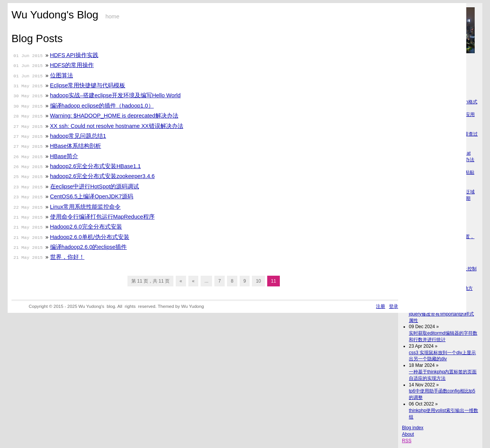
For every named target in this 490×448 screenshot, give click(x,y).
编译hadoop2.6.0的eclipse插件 (89, 247)
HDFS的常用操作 (72, 65)
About (408, 434)
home (112, 16)
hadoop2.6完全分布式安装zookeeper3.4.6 (103, 176)
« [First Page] (181, 281)
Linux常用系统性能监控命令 (86, 207)
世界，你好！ (67, 257)
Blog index (413, 428)
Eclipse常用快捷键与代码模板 (88, 85)
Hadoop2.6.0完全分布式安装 (86, 227)
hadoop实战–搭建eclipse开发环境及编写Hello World (115, 95)
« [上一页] (194, 281)
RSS (407, 441)
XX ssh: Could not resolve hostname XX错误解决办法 (117, 126)
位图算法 (62, 75)
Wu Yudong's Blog (55, 15)
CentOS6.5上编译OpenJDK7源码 (92, 196)
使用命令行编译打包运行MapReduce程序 (102, 217)
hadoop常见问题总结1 (78, 136)
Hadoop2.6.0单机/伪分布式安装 (90, 237)
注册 (381, 306)
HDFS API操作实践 (74, 55)
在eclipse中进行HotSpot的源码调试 (95, 186)
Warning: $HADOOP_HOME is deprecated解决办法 (114, 116)
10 (258, 281)
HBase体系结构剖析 (76, 146)
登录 (394, 306)
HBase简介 (64, 156)
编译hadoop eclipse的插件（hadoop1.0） (102, 106)
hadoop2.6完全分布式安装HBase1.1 (96, 166)
